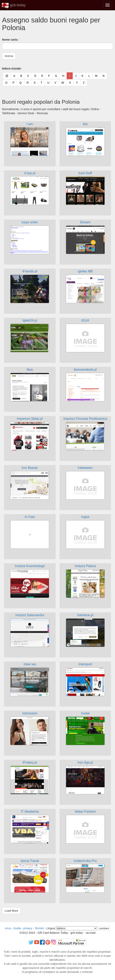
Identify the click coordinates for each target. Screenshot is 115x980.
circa (8, 928)
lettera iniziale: (12, 69)
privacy (28, 928)
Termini (39, 928)
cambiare (104, 928)
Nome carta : (11, 40)
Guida (17, 928)
